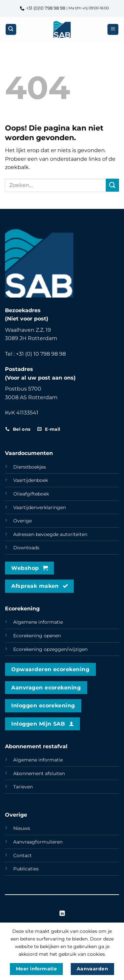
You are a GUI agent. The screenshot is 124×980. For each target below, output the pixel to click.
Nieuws (22, 828)
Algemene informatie (38, 622)
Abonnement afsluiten (39, 773)
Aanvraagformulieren (38, 842)
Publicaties (26, 869)
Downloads (26, 548)
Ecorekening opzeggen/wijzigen (50, 649)
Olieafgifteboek (31, 494)
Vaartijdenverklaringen (40, 507)
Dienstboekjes (30, 467)
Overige (22, 521)
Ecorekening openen (37, 636)
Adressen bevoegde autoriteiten (50, 534)
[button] (113, 29)
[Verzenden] (112, 185)
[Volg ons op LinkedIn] (62, 914)
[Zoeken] (11, 29)
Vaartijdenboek (31, 480)
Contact (22, 855)
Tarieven (23, 787)
